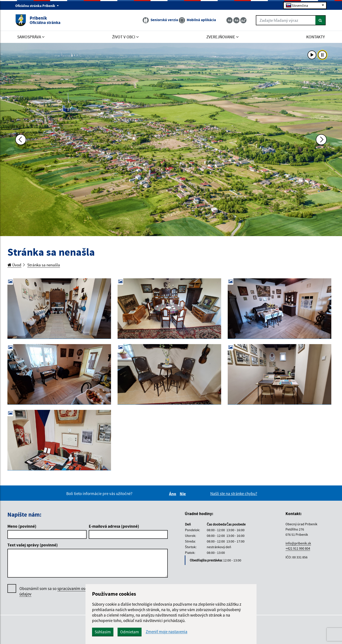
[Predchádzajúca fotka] (21, 140)
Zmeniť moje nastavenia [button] (167, 632)
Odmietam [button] (130, 632)
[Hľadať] (321, 20)
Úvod (14, 265)
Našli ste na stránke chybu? (234, 494)
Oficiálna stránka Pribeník (37, 6)
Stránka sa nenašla (44, 265)
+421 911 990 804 (298, 548)
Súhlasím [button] (103, 632)
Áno (173, 494)
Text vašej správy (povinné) (33, 545)
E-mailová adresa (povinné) (114, 526)
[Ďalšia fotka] (321, 140)
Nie (183, 494)
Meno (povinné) (22, 526)
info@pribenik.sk (298, 543)
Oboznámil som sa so (59, 591)
